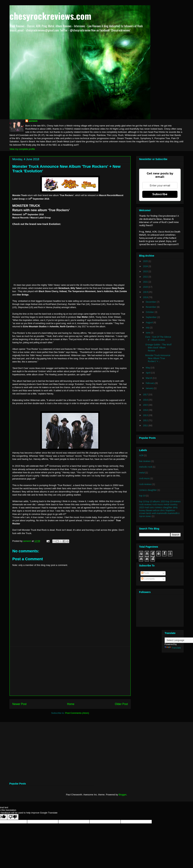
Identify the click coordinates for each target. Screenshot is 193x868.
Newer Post (19, 704)
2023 (146, 272)
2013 (146, 415)
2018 (146, 297)
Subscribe (160, 194)
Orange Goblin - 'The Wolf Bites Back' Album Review (158, 348)
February (150, 383)
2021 (146, 282)
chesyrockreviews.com (50, 16)
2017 (146, 395)
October (150, 312)
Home (71, 704)
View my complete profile (22, 149)
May (148, 368)
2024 (146, 267)
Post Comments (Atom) (77, 713)
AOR (141, 456)
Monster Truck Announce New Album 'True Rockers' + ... (158, 358)
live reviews (145, 461)
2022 (146, 277)
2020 (146, 287)
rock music (144, 479)
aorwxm (33, 121)
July (148, 328)
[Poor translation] (13, 817)
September (152, 317)
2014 (146, 410)
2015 (146, 405)
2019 (146, 292)
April (148, 373)
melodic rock (146, 467)
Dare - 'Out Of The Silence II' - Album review (158, 339)
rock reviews (145, 484)
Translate (173, 648)
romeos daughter (148, 490)
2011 (146, 426)
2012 (146, 421)
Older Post (121, 704)
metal (142, 473)
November (151, 307)
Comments (148, 579)
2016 (146, 400)
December (151, 302)
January (150, 388)
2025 (146, 261)
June (148, 333)
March (149, 378)
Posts (145, 573)
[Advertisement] (70, 671)
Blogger (123, 795)
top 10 (142, 496)
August (150, 323)
